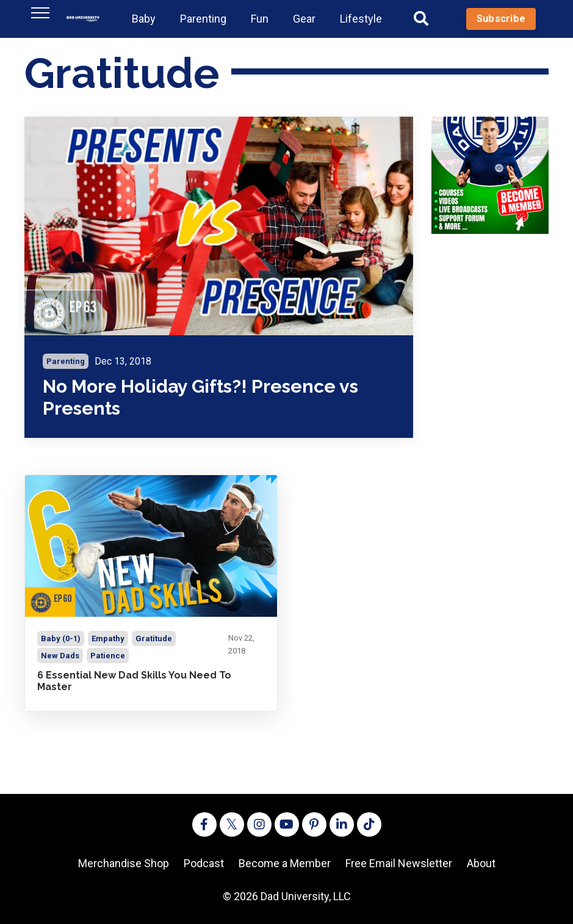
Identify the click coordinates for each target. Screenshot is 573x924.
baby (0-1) (61, 638)
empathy (108, 638)
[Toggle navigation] (40, 13)
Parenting (203, 19)
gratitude (154, 638)
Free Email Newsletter (399, 863)
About (481, 863)
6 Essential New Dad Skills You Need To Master (134, 681)
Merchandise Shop (124, 863)
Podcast (204, 863)
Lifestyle (361, 19)
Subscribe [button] (501, 19)
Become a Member (285, 863)
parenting (66, 361)
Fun (260, 19)
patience (108, 656)
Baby (144, 19)
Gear (304, 19)
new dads (60, 656)
